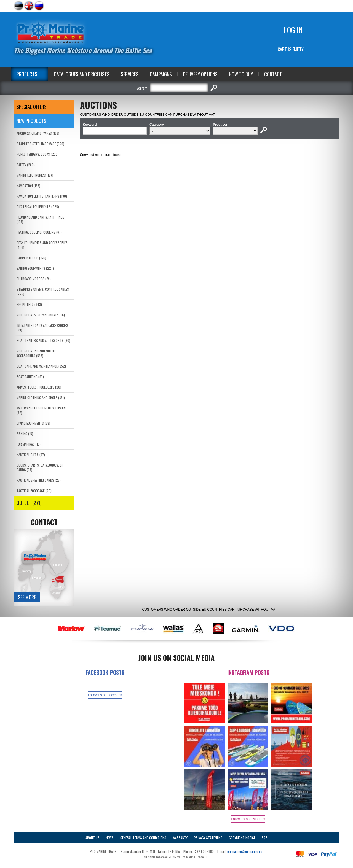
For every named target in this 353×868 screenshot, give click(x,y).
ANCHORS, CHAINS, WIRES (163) (38, 133)
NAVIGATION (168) (28, 186)
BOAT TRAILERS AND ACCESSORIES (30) (43, 340)
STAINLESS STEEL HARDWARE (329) (40, 144)
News (110, 838)
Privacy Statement (208, 838)
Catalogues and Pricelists (82, 74)
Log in (293, 30)
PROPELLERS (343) (29, 304)
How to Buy (241, 74)
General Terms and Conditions (143, 838)
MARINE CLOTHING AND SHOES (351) (41, 397)
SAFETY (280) (26, 165)
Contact (273, 74)
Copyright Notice (242, 838)
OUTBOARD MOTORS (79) (34, 279)
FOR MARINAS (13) (29, 444)
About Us (93, 838)
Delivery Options (200, 74)
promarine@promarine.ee (245, 851)
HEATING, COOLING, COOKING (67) (39, 232)
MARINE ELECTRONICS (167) (35, 175)
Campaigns (161, 74)
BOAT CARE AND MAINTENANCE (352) (41, 366)
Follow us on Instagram (248, 819)
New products (31, 121)
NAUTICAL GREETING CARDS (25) (39, 480)
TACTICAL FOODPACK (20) (34, 491)
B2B (265, 838)
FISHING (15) (25, 434)
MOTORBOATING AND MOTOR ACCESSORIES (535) (36, 353)
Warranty (180, 838)
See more (27, 597)
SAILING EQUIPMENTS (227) (35, 268)
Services (130, 74)
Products (27, 74)
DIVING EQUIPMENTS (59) (33, 423)
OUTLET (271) (29, 503)
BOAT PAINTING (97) (30, 377)
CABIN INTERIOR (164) (31, 258)
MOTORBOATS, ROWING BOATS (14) (41, 315)
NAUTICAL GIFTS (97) (31, 455)
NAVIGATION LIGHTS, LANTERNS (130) (42, 196)
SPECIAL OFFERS (32, 107)
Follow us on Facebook (105, 695)
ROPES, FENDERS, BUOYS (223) (38, 154)
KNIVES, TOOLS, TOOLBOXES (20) (39, 387)
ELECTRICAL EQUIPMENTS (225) (38, 207)
